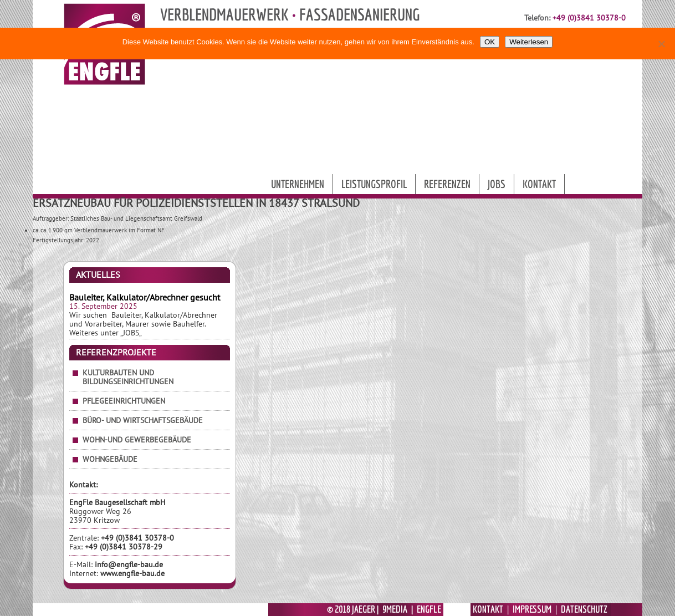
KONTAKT (488, 609)
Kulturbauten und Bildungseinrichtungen (128, 377)
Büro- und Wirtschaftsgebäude (143, 420)
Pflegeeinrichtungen (124, 401)
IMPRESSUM (532, 609)
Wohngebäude (110, 459)
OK (490, 42)
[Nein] (661, 44)
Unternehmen (298, 184)
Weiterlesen (529, 42)
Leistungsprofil (374, 184)
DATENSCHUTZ (584, 609)
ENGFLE (429, 609)
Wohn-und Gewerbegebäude (137, 440)
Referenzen (447, 184)
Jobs (497, 184)
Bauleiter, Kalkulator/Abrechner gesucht (145, 297)
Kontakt (539, 184)
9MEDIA (395, 609)
